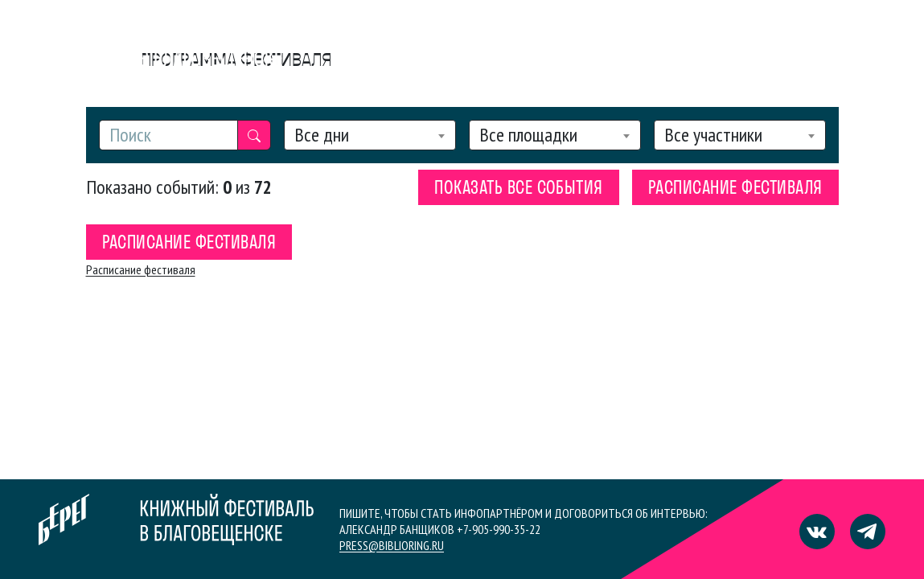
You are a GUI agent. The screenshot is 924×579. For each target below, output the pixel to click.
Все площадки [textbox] (528, 135)
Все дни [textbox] (322, 135)
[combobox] (370, 135)
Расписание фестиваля (735, 189)
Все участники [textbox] (713, 135)
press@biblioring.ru (392, 545)
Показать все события (519, 189)
